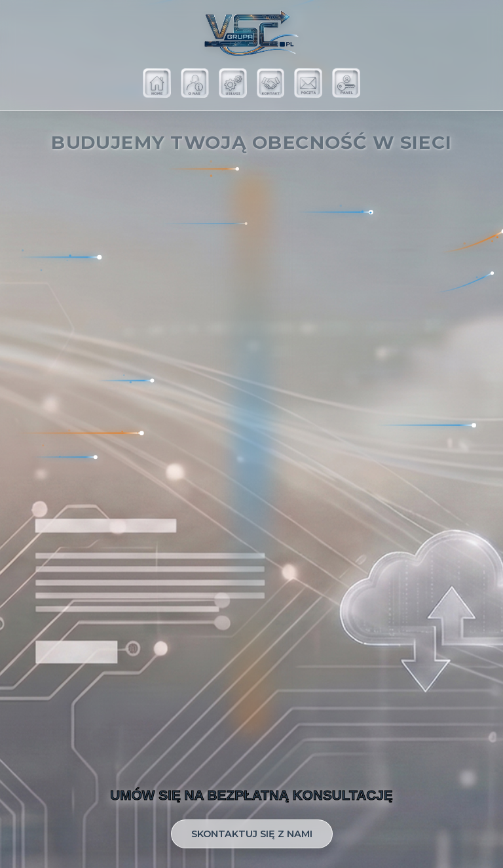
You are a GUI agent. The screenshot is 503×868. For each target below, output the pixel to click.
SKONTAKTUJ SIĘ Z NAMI (252, 834)
